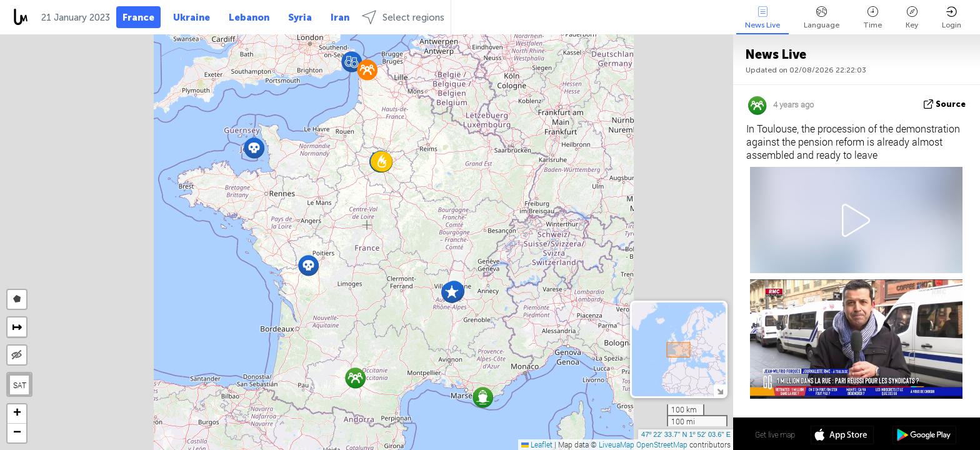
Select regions (403, 17)
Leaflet (537, 444)
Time (872, 18)
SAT (20, 385)
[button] (483, 397)
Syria (300, 17)
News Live (762, 18)
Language (822, 18)
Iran (340, 17)
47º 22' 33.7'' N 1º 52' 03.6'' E (686, 434)
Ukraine (192, 17)
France (138, 17)
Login (952, 18)
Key (912, 18)
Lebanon (249, 17)
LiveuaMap (617, 444)
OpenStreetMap (662, 444)
